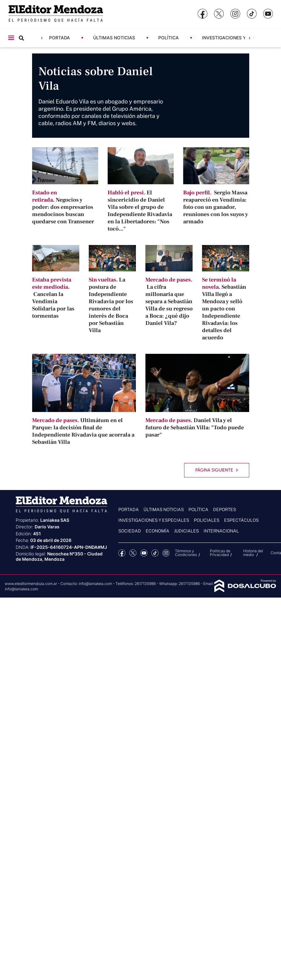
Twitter (133, 553)
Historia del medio (253, 553)
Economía (157, 531)
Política (169, 38)
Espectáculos (241, 520)
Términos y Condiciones (186, 553)
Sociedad (130, 531)
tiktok (155, 553)
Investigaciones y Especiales (238, 38)
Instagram (166, 553)
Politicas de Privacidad (220, 553)
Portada (59, 38)
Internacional (221, 531)
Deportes (225, 509)
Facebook (122, 553)
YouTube (144, 553)
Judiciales (186, 531)
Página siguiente (217, 470)
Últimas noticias (114, 38)
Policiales (207, 520)
